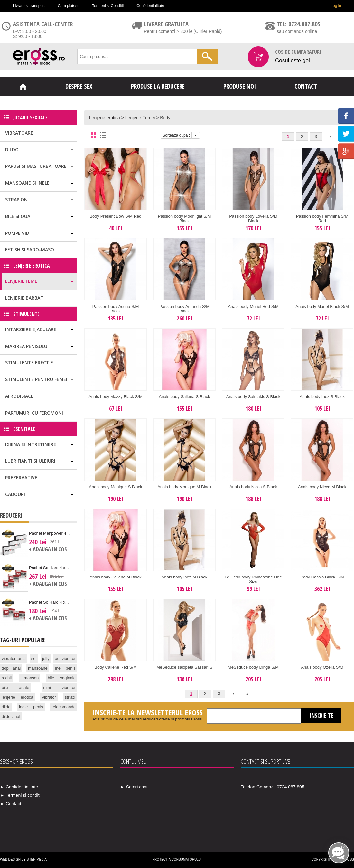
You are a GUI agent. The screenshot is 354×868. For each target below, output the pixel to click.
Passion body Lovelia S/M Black (253, 219)
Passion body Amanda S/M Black (184, 309)
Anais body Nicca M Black (322, 487)
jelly (46, 658)
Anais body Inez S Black (322, 397)
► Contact (11, 804)
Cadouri (15, 494)
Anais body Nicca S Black (253, 487)
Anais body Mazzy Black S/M (116, 397)
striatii (70, 697)
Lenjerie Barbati (25, 298)
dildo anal (11, 716)
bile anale (15, 687)
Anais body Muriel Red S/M (253, 306)
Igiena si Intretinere (31, 444)
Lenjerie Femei (140, 118)
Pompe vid (17, 233)
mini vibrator (59, 687)
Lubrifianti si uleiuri (30, 461)
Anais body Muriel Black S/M (322, 306)
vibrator (49, 697)
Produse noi (240, 86)
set (34, 658)
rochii (7, 678)
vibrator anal (14, 658)
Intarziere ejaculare (31, 329)
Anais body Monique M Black (184, 487)
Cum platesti (68, 6)
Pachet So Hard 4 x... (49, 568)
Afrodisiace (19, 396)
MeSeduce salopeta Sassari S (184, 667)
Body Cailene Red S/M (116, 667)
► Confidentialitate (19, 787)
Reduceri (11, 515)
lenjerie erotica (17, 697)
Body (165, 118)
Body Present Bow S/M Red (115, 216)
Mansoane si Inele (27, 183)
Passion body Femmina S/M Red (322, 219)
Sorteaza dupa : (176, 135)
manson (31, 678)
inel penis (65, 668)
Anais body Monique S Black (115, 487)
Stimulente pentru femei (36, 379)
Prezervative (21, 477)
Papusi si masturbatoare (36, 166)
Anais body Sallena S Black (185, 397)
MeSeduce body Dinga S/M (253, 667)
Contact (306, 86)
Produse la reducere (158, 86)
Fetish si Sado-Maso (30, 249)
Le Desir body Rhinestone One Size (253, 579)
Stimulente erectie (29, 362)
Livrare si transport (29, 6)
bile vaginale (62, 678)
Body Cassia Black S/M (322, 577)
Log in (336, 6)
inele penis (31, 707)
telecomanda (64, 707)
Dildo (12, 150)
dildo (6, 707)
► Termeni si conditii (21, 795)
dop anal (11, 668)
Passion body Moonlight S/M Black (185, 219)
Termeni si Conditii (108, 6)
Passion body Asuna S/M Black (116, 309)
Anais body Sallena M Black (115, 577)
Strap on (16, 200)
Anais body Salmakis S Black (253, 397)
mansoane (38, 668)
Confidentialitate (150, 6)
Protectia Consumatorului (177, 859)
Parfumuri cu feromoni (34, 413)
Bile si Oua (18, 216)
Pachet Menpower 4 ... (50, 533)
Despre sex (79, 86)
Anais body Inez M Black (184, 577)
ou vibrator (65, 658)
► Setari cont (134, 787)
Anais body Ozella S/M (322, 667)
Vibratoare (19, 133)
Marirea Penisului (27, 346)
